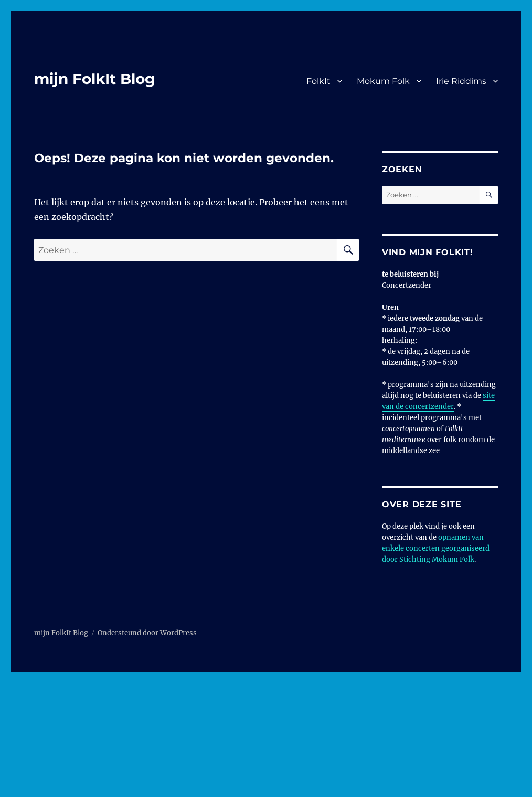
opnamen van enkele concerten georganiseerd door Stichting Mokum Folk (436, 548)
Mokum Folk (383, 81)
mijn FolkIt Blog (95, 79)
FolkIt (318, 81)
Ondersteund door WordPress (147, 633)
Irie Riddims (461, 81)
